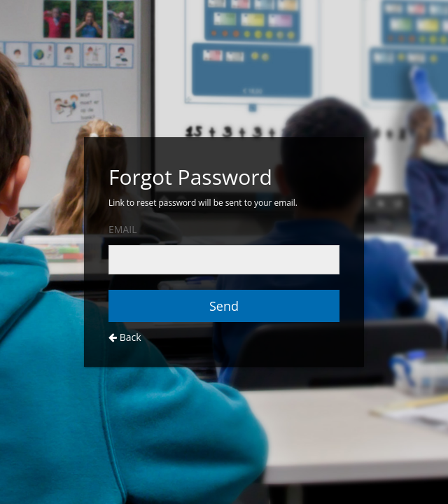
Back (125, 337)
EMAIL (122, 229)
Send (224, 306)
